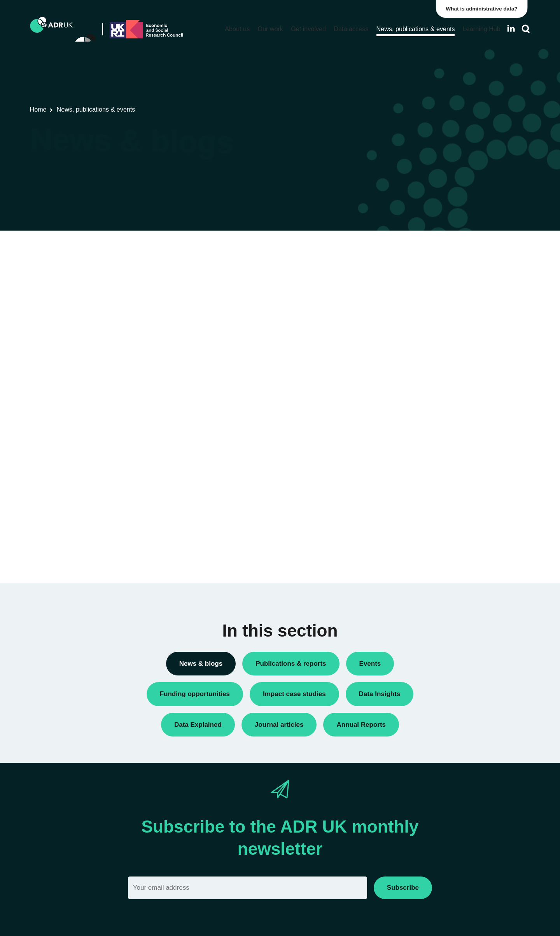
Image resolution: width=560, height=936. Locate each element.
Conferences (413, 303)
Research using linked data (432, 449)
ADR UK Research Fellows (432, 263)
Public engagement (422, 409)
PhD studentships (419, 382)
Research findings (420, 436)
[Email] (248, 888)
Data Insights (414, 316)
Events (406, 356)
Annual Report (415, 277)
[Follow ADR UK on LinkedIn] (511, 29)
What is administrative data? (485, 9)
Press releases (416, 396)
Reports (407, 423)
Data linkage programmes (430, 330)
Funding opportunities (425, 369)
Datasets (408, 343)
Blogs (404, 290)
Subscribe (403, 888)
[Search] (526, 29)
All (400, 250)
